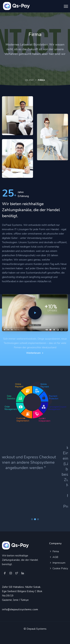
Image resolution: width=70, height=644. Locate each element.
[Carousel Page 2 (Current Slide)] (35, 519)
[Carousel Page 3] (38, 519)
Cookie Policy (59, 568)
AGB (54, 557)
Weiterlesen (35, 353)
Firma (54, 551)
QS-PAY (29, 80)
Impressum (57, 563)
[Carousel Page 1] (32, 519)
